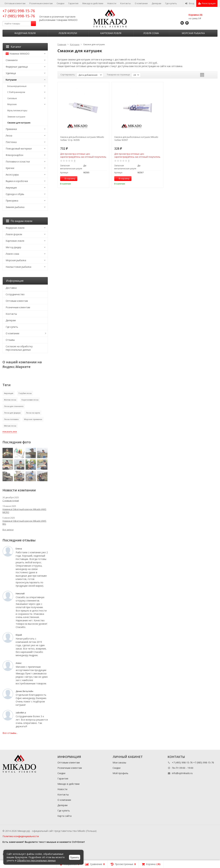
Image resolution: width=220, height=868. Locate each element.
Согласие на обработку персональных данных (19, 348)
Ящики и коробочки (17, 181)
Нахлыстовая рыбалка (18, 267)
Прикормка (12, 201)
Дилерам (156, 3)
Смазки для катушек (19, 123)
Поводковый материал (19, 149)
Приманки (11, 129)
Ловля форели (68, 33)
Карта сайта (64, 816)
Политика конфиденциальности (21, 836)
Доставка (11, 288)
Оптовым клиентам (15, 3)
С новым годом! (11, 501)
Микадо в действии (93, 3)
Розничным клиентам (41, 3)
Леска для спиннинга (14, 406)
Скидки (60, 3)
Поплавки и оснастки (18, 162)
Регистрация (207, 3)
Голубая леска (25, 393)
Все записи (8, 530)
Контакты (126, 3)
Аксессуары (12, 175)
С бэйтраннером (16, 92)
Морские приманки (33, 419)
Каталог (14, 47)
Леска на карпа (33, 413)
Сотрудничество (15, 294)
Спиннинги (12, 60)
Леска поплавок (11, 419)
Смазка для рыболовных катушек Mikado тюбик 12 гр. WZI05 (82, 138)
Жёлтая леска (10, 400)
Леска (9, 136)
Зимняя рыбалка (15, 207)
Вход (190, 3)
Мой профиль (120, 773)
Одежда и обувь (15, 194)
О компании (141, 3)
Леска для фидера (12, 413)
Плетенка (11, 142)
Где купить (171, 3)
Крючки (10, 168)
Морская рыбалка (193, 33)
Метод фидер (13, 247)
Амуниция (11, 188)
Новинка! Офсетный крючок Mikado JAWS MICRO (24, 511)
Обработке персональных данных (36, 860)
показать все (10, 431)
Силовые (12, 98)
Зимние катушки (16, 117)
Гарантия (73, 3)
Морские (12, 104)
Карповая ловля (111, 33)
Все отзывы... (10, 733)
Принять (75, 857)
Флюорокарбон (14, 155)
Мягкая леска (10, 426)
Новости (112, 3)
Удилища (11, 73)
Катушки (11, 80)
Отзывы (10, 340)
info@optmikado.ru (182, 773)
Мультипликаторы (17, 110)
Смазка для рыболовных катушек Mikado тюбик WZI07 (136, 138)
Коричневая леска (30, 400)
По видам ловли (19, 221)
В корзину (68, 178)
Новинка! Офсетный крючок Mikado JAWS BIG (24, 522)
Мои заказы (119, 763)
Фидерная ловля (25, 33)
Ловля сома (151, 33)
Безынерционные (17, 86)
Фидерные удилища (17, 67)
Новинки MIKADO (18, 54)
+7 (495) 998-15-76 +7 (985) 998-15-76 (19, 13)
